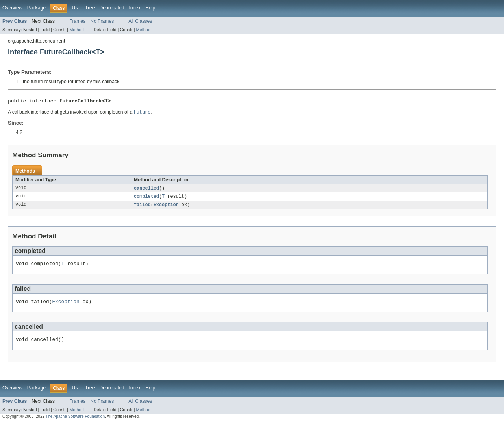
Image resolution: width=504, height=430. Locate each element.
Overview (12, 8)
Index (135, 8)
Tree (90, 8)
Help (150, 8)
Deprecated (112, 8)
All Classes (140, 21)
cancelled (146, 190)
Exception (166, 208)
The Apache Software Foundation (75, 423)
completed (146, 199)
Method (76, 30)
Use (76, 8)
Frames (77, 21)
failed (142, 208)
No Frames (102, 21)
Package (36, 8)
